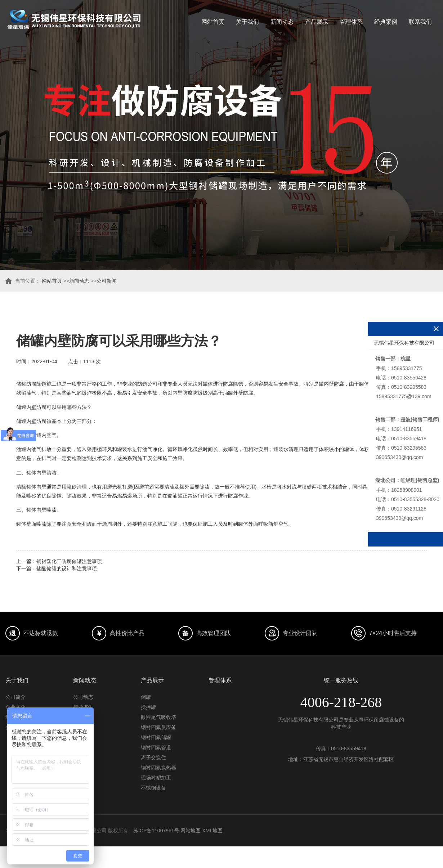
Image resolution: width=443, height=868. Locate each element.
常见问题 (83, 717)
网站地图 (191, 831)
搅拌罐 (148, 707)
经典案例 (386, 22)
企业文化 (15, 707)
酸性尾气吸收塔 (158, 717)
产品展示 (317, 22)
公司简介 (15, 697)
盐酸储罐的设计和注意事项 (67, 568)
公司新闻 (107, 281)
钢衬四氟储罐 (156, 737)
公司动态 (83, 697)
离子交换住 (153, 757)
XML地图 (212, 831)
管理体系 (351, 22)
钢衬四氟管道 (156, 747)
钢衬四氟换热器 (158, 768)
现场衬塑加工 (156, 778)
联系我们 (420, 22)
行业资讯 (83, 707)
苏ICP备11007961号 (156, 831)
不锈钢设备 (153, 788)
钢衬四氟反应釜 (158, 727)
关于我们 (247, 22)
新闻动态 (282, 22)
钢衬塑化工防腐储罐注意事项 (69, 561)
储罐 (146, 697)
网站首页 (213, 22)
